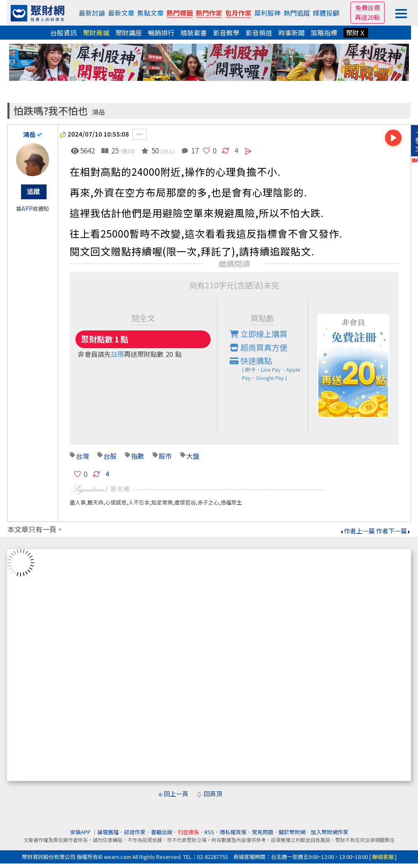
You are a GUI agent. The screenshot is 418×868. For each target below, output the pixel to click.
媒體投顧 (326, 13)
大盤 (193, 456)
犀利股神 (268, 13)
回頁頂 (213, 794)
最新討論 (92, 13)
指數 (138, 456)
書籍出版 (162, 832)
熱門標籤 (180, 13)
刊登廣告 (188, 832)
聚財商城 (96, 33)
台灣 (82, 456)
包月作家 (238, 13)
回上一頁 (176, 794)
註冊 (117, 354)
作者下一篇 (393, 531)
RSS (209, 832)
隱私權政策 (233, 832)
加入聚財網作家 (330, 832)
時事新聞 (291, 33)
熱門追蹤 (297, 13)
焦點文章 (150, 13)
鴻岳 (99, 112)
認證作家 (135, 832)
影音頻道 (259, 33)
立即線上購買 (258, 334)
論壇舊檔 (108, 832)
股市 (165, 456)
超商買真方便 (258, 347)
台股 (110, 456)
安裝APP (81, 832)
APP (27, 209)
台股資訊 (63, 33)
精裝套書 (194, 33)
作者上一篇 (357, 531)
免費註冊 (368, 8)
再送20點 (368, 17)
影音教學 (226, 33)
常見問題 (263, 832)
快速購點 (269, 368)
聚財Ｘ (356, 33)
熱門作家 (209, 13)
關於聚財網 (292, 832)
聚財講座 (129, 33)
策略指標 (324, 33)
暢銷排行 (161, 33)
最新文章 (121, 13)
